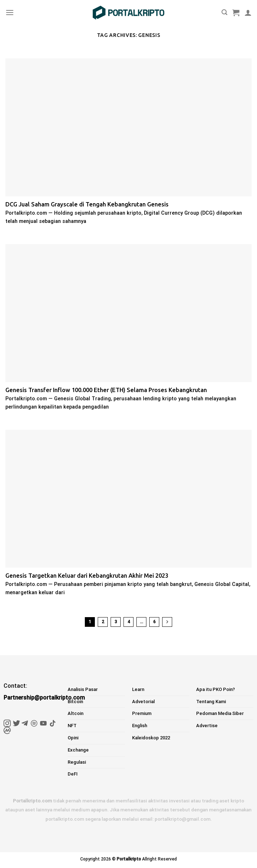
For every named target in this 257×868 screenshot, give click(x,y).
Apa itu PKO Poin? (215, 689)
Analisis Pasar (83, 689)
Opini (73, 738)
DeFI (73, 774)
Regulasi (77, 762)
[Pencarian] (224, 12)
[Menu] (10, 12)
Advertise (207, 726)
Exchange (78, 750)
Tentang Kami (211, 702)
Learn (138, 689)
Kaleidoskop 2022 (151, 738)
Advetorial (143, 702)
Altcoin (76, 713)
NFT (72, 726)
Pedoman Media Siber (220, 713)
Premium (142, 713)
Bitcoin (75, 702)
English (140, 726)
